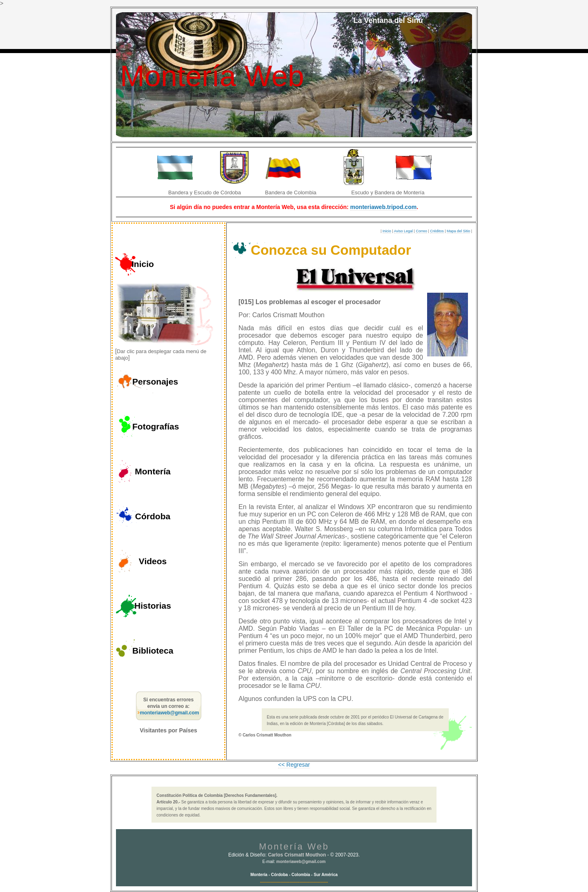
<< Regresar (294, 765)
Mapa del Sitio (458, 231)
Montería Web (212, 76)
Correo (421, 231)
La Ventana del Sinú (388, 20)
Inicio (387, 231)
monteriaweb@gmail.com (169, 713)
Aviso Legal (403, 231)
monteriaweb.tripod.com (384, 207)
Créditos (437, 231)
